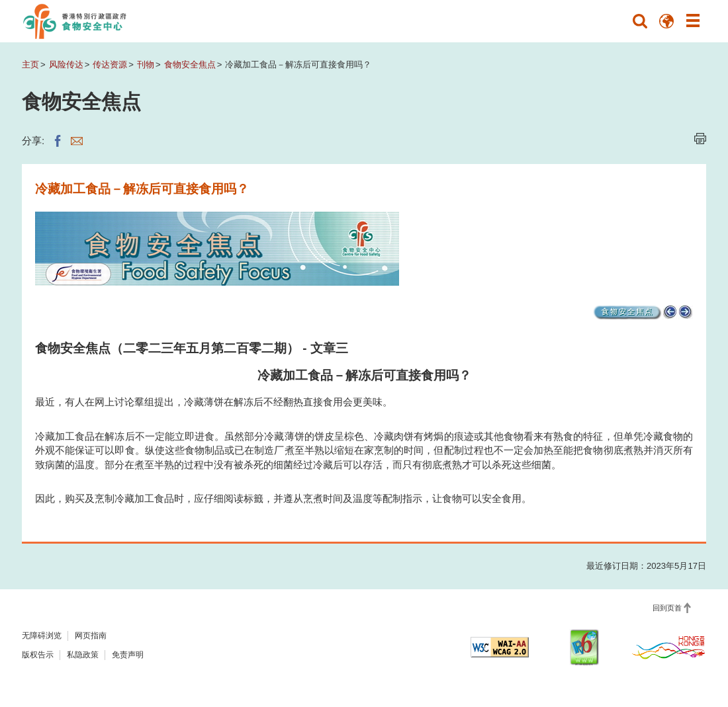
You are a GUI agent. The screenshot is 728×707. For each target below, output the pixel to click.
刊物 (146, 64)
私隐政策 (83, 655)
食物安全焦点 (190, 64)
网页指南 (91, 636)
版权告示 (38, 655)
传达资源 (110, 64)
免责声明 (128, 655)
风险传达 (66, 64)
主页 (30, 64)
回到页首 (667, 608)
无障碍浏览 (42, 636)
